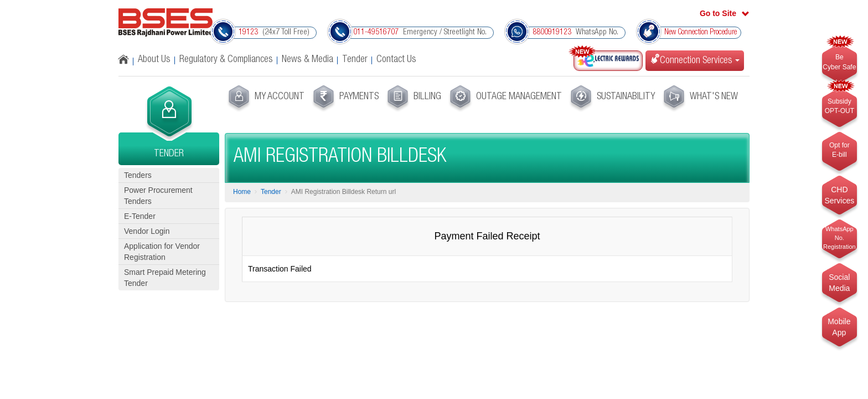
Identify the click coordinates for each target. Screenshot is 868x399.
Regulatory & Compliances (226, 60)
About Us (154, 60)
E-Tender (140, 216)
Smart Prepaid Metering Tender (165, 278)
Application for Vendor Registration (162, 252)
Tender (355, 60)
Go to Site (718, 13)
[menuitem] (265, 99)
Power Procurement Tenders (158, 196)
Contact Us (396, 60)
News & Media (308, 60)
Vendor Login (147, 231)
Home (242, 192)
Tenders (138, 175)
